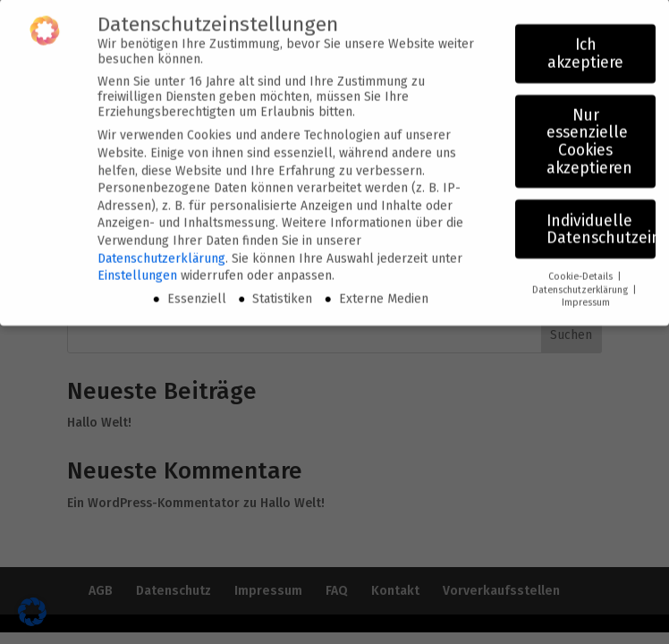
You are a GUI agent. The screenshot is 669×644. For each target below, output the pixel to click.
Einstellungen (137, 268)
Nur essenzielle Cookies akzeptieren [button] (589, 134)
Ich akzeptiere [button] (585, 46)
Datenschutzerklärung (161, 251)
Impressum (586, 295)
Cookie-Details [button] (582, 269)
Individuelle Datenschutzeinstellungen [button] (601, 222)
